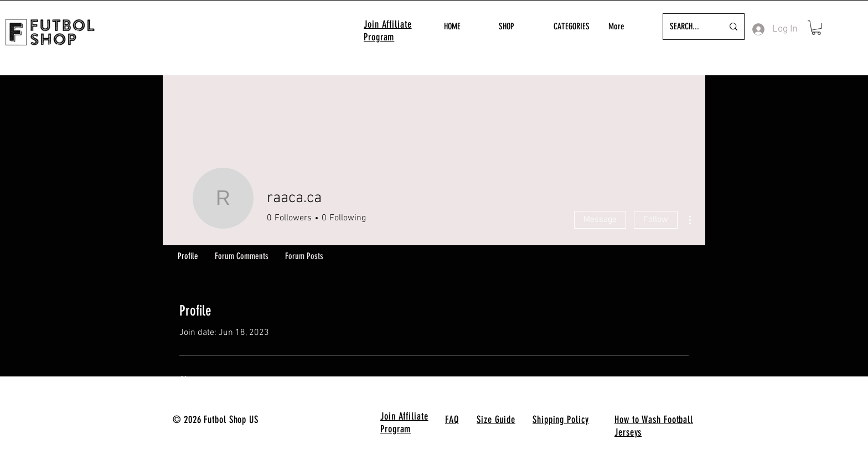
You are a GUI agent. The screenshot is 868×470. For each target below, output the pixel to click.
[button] (816, 28)
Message (600, 220)
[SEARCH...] (688, 27)
